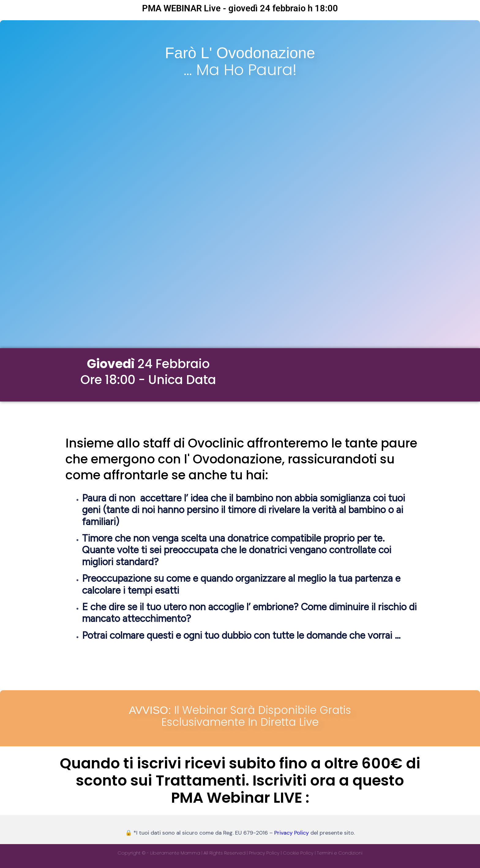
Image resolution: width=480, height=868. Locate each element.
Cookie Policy (298, 853)
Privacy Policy (292, 833)
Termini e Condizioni (340, 853)
